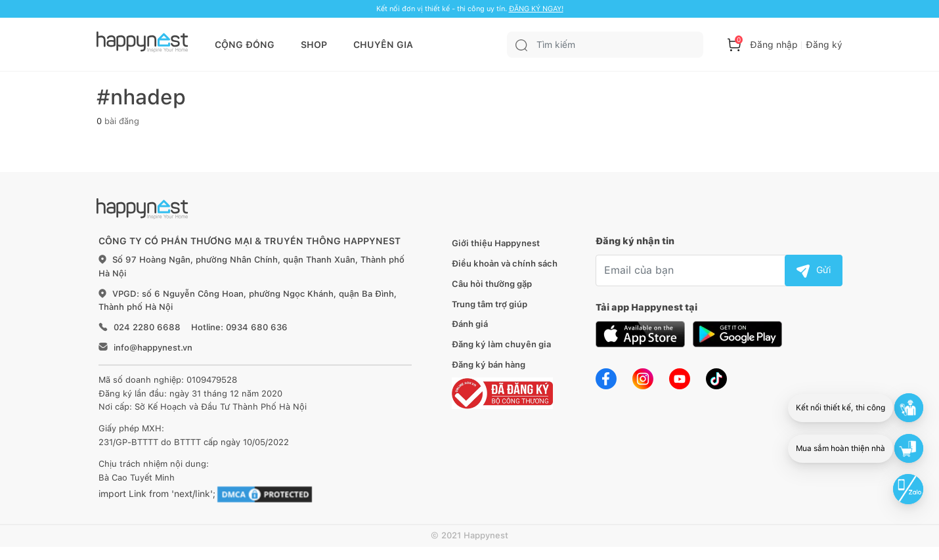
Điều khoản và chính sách (505, 264)
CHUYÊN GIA (383, 45)
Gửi (814, 270)
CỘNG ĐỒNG (245, 45)
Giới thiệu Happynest (496, 243)
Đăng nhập (774, 45)
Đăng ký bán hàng (489, 365)
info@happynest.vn (153, 348)
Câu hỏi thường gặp (492, 284)
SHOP (314, 45)
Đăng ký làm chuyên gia (501, 344)
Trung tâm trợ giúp (490, 304)
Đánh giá (470, 324)
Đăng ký (824, 45)
